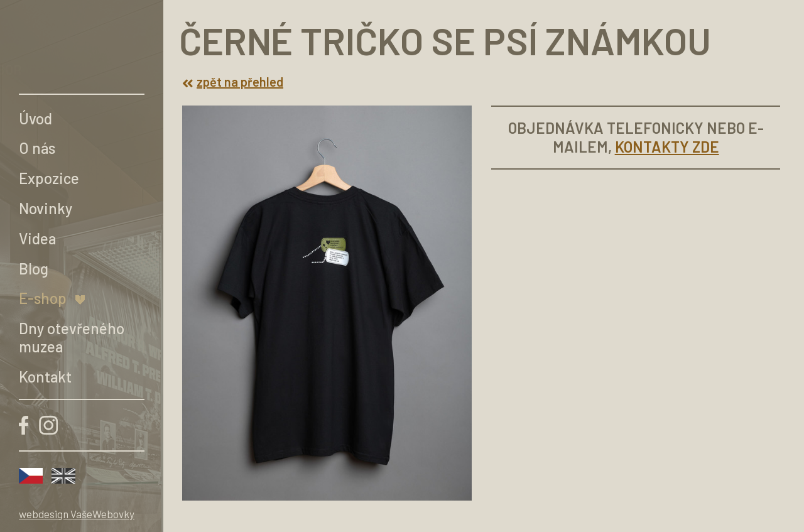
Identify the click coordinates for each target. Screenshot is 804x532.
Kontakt (45, 377)
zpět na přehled (233, 82)
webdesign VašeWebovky (77, 514)
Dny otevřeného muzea (72, 337)
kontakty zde (667, 147)
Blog (34, 269)
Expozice (49, 178)
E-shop (43, 298)
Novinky (46, 208)
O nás (37, 148)
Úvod (35, 118)
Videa (37, 238)
